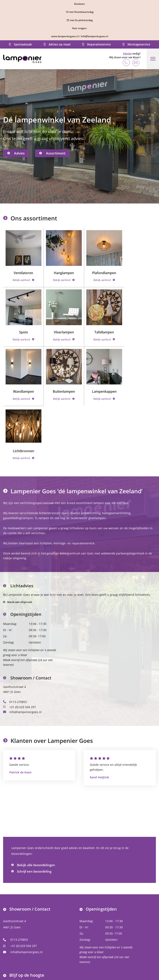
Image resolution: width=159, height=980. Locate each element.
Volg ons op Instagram (22, 942)
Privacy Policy (109, 967)
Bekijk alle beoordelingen (36, 799)
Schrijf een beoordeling (34, 805)
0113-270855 (15, 636)
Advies (127, 54)
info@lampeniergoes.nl (22, 646)
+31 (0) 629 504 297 (19, 641)
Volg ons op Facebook (22, 936)
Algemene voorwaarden (74, 967)
